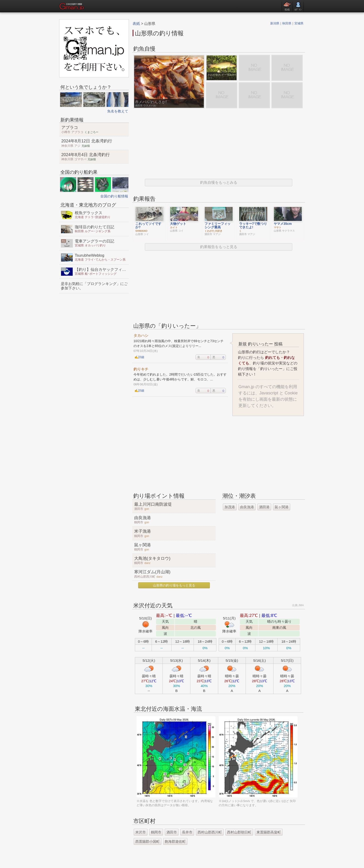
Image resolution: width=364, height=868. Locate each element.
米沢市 (141, 832)
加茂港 (230, 507)
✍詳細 (139, 357)
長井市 (187, 832)
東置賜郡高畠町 (269, 832)
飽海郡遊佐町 (175, 841)
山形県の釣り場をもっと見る (174, 585)
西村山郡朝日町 (239, 832)
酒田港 (264, 507)
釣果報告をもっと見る (219, 247)
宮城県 (299, 23)
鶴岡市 (156, 832)
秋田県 (287, 23)
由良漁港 (247, 507)
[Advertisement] (219, 144)
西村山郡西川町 (210, 832)
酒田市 (172, 832)
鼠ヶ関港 (282, 507)
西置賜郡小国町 (148, 841)
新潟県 (275, 23)
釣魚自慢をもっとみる (219, 182)
